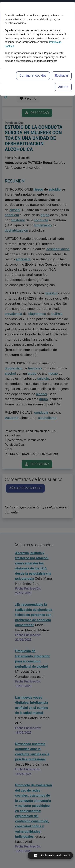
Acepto (63, 78)
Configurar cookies (33, 66)
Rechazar (62, 66)
